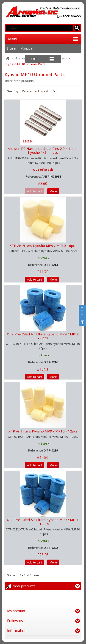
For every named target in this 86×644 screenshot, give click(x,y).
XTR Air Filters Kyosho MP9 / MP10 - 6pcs (43, 245)
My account (16, 611)
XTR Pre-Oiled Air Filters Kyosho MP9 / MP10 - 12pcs (43, 522)
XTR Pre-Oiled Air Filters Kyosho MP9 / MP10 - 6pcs (43, 336)
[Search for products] (77, 28)
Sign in (11, 48)
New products (24, 586)
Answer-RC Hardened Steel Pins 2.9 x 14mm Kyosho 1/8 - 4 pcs (43, 150)
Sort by (13, 91)
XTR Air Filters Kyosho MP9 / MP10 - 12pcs (43, 431)
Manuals (27, 48)
